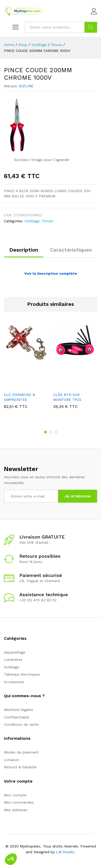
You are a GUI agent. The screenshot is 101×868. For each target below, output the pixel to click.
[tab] (24, 252)
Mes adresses (16, 810)
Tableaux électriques (22, 674)
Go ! (91, 27)
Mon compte (15, 795)
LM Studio (65, 852)
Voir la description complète (51, 273)
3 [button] (56, 432)
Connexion (94, 11)
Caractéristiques (71, 250)
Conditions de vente (21, 724)
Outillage (32, 221)
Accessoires (14, 682)
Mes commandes (19, 802)
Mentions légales (18, 710)
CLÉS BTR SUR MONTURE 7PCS (67, 397)
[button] (11, 859)
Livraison (11, 760)
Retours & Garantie (20, 767)
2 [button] (51, 432)
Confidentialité (17, 717)
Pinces (48, 221)
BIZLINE (26, 86)
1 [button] (45, 432)
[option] (26, 370)
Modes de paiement (21, 752)
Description (24, 250)
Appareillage (15, 652)
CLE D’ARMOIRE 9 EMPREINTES (19, 397)
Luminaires (13, 660)
